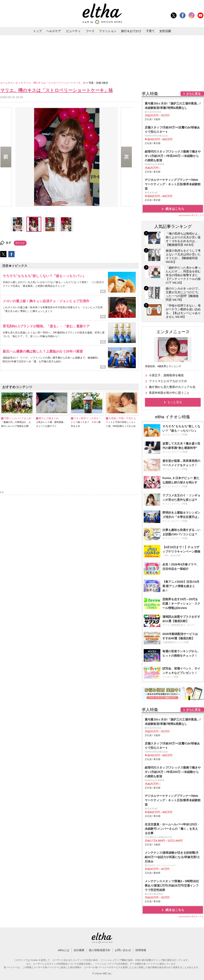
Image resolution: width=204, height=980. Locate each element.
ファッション (108, 31)
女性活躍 (165, 31)
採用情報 (141, 950)
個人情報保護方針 (100, 950)
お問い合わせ (123, 950)
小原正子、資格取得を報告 (166, 375)
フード (90, 31)
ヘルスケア (54, 31)
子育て (150, 31)
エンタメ (16, 83)
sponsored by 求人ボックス (191, 215)
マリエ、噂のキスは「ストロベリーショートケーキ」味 (55, 83)
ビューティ (73, 31)
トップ (37, 31)
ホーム (4, 83)
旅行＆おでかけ (131, 31)
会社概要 (79, 950)
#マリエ (20, 243)
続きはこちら (175, 209)
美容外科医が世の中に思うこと (169, 393)
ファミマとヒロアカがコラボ (168, 381)
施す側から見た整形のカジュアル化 (172, 387)
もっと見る (175, 402)
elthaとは (63, 950)
